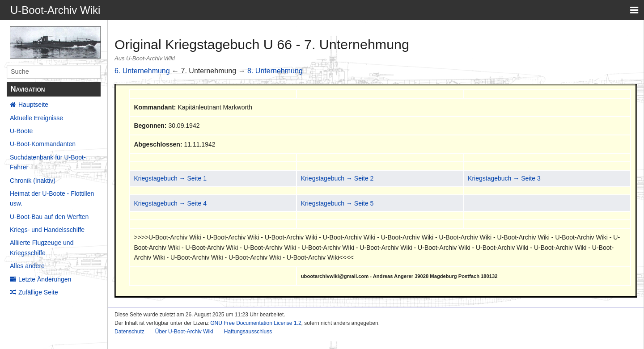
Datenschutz (129, 332)
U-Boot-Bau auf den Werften (49, 217)
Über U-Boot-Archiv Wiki (184, 332)
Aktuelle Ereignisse (36, 118)
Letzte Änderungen (45, 279)
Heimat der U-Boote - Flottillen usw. (52, 198)
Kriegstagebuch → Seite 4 (170, 203)
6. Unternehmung (142, 71)
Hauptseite (33, 105)
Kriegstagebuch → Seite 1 (170, 178)
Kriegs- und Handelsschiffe (47, 230)
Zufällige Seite (38, 292)
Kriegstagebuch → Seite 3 (504, 178)
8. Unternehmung (275, 71)
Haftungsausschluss (248, 332)
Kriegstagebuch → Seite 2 (337, 178)
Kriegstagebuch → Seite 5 (337, 203)
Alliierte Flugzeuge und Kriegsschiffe (42, 248)
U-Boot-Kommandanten (43, 144)
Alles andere (27, 266)
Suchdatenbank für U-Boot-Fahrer (48, 162)
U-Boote (21, 131)
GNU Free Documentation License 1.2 (256, 323)
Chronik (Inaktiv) (33, 181)
